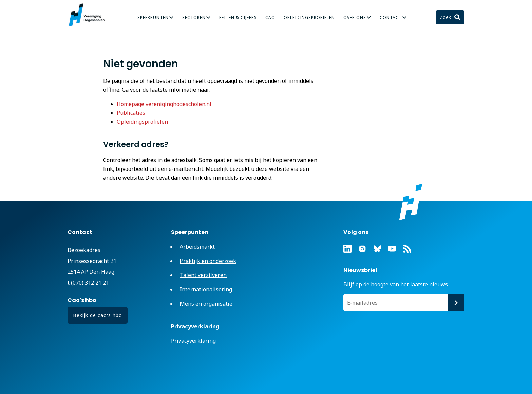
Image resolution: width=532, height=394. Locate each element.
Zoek (446, 17)
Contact (391, 17)
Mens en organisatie (206, 304)
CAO (270, 17)
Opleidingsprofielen (309, 17)
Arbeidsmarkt (197, 247)
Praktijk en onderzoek (208, 261)
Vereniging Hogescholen (90, 15)
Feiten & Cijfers (238, 17)
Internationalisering (206, 289)
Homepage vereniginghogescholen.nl (164, 104)
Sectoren (194, 17)
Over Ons (355, 17)
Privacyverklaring (193, 341)
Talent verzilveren (203, 275)
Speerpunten (153, 17)
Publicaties (131, 113)
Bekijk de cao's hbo (98, 315)
